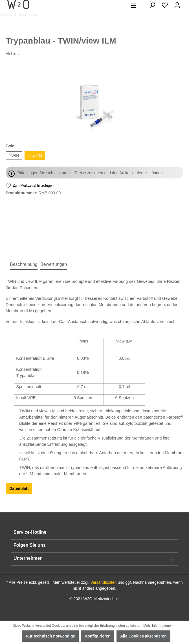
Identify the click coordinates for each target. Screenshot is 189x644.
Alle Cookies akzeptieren (143, 636)
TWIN (14, 156)
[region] (95, 100)
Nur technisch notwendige (50, 636)
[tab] (24, 265)
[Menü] (134, 6)
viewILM (35, 156)
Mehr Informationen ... (160, 626)
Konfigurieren (98, 636)
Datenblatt (19, 488)
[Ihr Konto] (177, 5)
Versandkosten (104, 582)
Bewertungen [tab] (54, 264)
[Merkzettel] (165, 5)
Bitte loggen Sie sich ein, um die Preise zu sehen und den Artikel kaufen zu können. (91, 173)
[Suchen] (152, 5)
